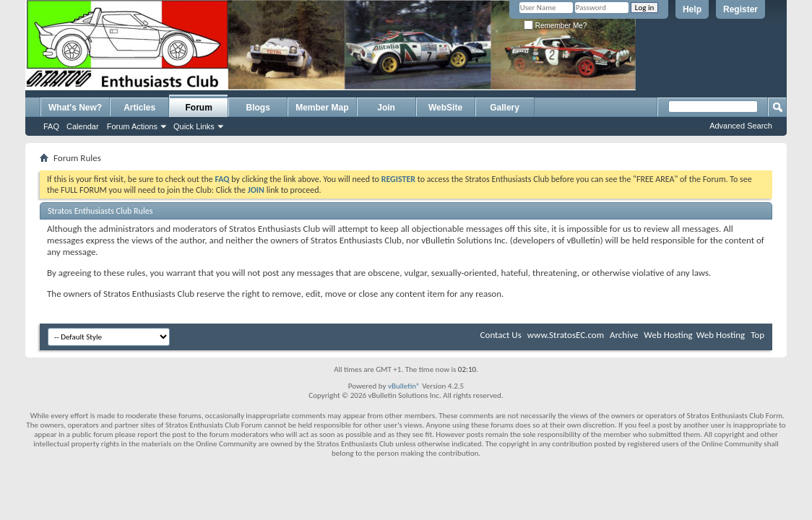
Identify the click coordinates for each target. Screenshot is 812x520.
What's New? (75, 108)
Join (386, 108)
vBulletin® (404, 386)
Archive (624, 335)
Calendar (83, 126)
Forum (199, 108)
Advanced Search (741, 126)
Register (740, 9)
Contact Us (501, 335)
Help (692, 9)
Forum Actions (132, 126)
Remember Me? (555, 26)
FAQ (51, 126)
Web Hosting (668, 335)
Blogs (258, 108)
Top (757, 335)
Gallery (505, 108)
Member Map (322, 108)
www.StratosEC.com (566, 335)
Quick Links (194, 126)
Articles (139, 108)
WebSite (445, 108)
